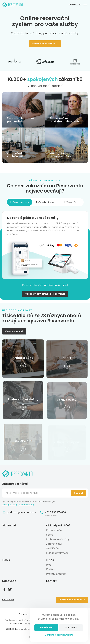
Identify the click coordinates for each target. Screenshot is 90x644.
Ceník (6, 560)
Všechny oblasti (14, 331)
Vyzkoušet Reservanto (45, 44)
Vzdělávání (53, 548)
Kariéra (50, 569)
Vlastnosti (9, 526)
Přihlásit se (75, 5)
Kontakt (51, 581)
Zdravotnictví (54, 544)
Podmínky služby (27, 504)
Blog (49, 565)
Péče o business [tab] (45, 202)
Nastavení (71, 627)
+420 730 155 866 (53, 512)
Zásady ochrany (10, 504)
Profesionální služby (58, 539)
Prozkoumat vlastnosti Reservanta (45, 294)
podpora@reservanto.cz (19, 512)
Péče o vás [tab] (70, 202)
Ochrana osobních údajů (59, 635)
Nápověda (9, 581)
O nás (50, 560)
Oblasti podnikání (58, 526)
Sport (49, 535)
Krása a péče (54, 530)
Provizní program (56, 574)
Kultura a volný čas (57, 553)
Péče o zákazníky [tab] (20, 202)
